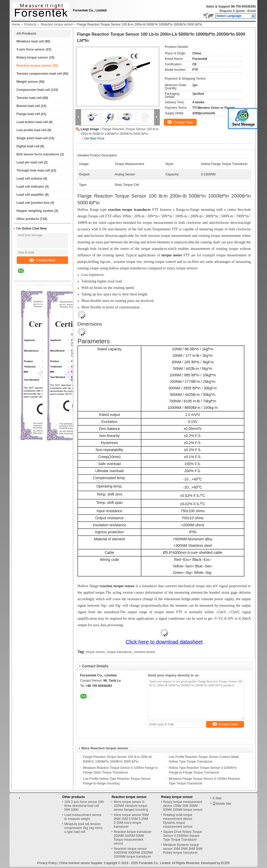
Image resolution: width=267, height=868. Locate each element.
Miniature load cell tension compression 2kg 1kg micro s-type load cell (83, 828)
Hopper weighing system (35, 211)
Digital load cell (28, 146)
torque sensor (95, 652)
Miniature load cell (30, 41)
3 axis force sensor (31, 49)
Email (252, 11)
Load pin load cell (30, 162)
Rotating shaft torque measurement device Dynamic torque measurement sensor (178, 821)
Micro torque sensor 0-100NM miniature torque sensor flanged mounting (131, 806)
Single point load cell (32, 138)
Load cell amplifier (30, 195)
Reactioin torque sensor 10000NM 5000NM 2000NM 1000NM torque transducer (133, 853)
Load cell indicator (30, 187)
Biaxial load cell (28, 106)
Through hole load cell (33, 170)
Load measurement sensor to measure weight (83, 817)
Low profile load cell (31, 130)
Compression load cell (33, 90)
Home (16, 24)
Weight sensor (27, 82)
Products (30, 24)
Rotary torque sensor (32, 58)
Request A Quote (232, 11)
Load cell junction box (33, 203)
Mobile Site (222, 804)
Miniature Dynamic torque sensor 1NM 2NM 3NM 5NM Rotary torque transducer (183, 849)
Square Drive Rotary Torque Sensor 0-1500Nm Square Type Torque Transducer (183, 836)
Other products (28, 219)
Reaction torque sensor (57, 24)
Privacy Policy (47, 863)
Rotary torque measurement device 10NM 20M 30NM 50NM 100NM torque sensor (183, 806)
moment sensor (145, 652)
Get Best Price (94, 138)
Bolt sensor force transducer (38, 154)
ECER (225, 863)
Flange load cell (28, 114)
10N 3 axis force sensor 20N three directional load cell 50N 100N (84, 806)
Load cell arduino (29, 179)
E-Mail (217, 798)
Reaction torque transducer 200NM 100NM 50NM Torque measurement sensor (133, 838)
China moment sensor (74, 863)
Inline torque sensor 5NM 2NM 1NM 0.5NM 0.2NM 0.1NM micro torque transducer (131, 821)
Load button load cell (32, 122)
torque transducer (119, 652)
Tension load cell (29, 98)
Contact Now (42, 260)
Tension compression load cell (39, 74)
